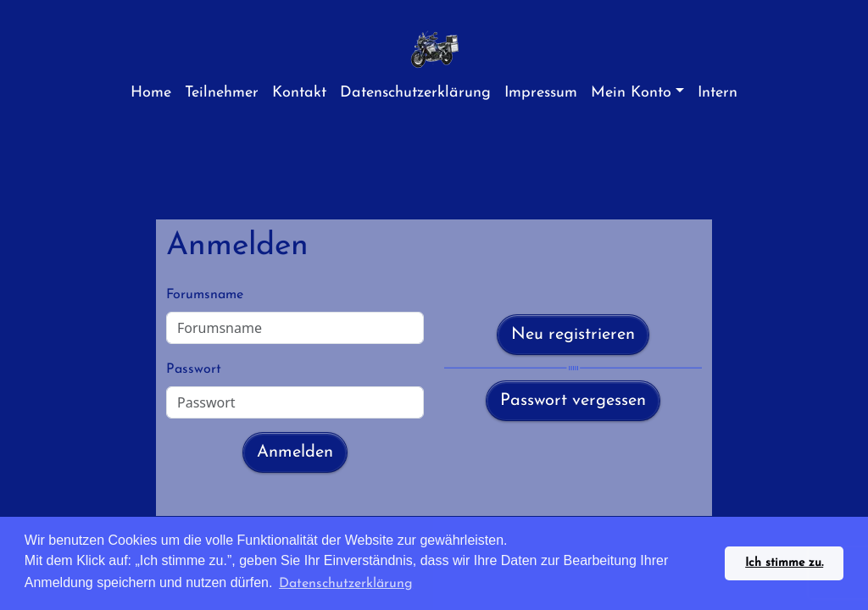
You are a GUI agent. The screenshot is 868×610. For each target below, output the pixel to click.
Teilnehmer (222, 93)
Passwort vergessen (573, 401)
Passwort (194, 369)
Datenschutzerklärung (415, 93)
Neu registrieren (573, 335)
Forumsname (205, 295)
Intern (718, 93)
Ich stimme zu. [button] (784, 563)
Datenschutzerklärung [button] (346, 584)
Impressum (541, 93)
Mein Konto (631, 93)
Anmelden (295, 452)
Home (151, 93)
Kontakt (299, 93)
